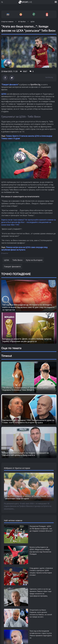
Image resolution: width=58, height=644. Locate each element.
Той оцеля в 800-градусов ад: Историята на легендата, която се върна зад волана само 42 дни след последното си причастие (28, 307)
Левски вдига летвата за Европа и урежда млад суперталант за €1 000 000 (39, 637)
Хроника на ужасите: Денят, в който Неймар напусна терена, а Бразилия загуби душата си (27, 340)
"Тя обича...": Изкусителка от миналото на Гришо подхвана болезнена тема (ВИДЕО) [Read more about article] (25, 389)
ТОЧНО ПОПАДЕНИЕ (16, 274)
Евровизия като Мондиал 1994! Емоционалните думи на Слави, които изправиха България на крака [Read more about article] (28, 421)
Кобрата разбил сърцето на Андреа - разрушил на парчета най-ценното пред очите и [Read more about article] (26, 454)
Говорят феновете (10, 85)
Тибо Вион (17, 260)
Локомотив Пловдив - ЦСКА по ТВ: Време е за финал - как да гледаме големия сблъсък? (41, 529)
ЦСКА (4, 94)
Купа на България (34, 260)
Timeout (7, 356)
